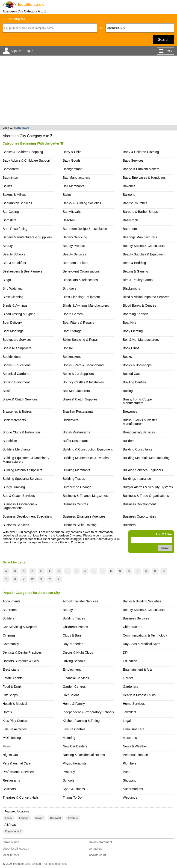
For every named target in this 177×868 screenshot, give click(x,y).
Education (130, 661)
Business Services (16, 525)
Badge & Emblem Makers (141, 169)
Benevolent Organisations (81, 271)
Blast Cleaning (13, 297)
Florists (128, 678)
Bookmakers (72, 357)
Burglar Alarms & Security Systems (148, 487)
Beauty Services (74, 254)
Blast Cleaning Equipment (81, 297)
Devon (39, 818)
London (24, 818)
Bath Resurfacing (15, 229)
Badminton (10, 178)
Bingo (7, 280)
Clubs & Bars (72, 635)
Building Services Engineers (143, 470)
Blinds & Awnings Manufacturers (86, 305)
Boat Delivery (12, 323)
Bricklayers (71, 420)
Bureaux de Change (77, 487)
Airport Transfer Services (80, 601)
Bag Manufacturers (76, 178)
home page (22, 128)
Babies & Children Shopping (23, 152)
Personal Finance (135, 755)
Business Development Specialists (27, 516)
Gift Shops (10, 695)
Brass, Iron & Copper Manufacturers (138, 401)
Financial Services (76, 678)
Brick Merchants (14, 420)
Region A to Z (13, 831)
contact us (95, 849)
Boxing (128, 391)
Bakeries (129, 186)
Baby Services (133, 160)
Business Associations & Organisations (20, 506)
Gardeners (130, 687)
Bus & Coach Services (19, 496)
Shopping (130, 780)
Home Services (134, 704)
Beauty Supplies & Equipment (144, 254)
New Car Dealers (75, 746)
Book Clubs (131, 348)
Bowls (7, 391)
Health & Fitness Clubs (139, 695)
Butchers (129, 525)
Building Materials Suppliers (23, 470)
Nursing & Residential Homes (84, 755)
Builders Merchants (17, 449)
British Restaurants (76, 432)
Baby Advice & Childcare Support (27, 160)
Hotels (7, 712)
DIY (125, 652)
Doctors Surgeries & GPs (21, 661)
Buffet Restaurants (76, 441)
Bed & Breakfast (14, 263)
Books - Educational (17, 365)
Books (127, 357)
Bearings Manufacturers (140, 237)
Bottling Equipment (16, 382)
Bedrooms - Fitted (75, 263)
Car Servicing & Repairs (20, 627)
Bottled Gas (131, 374)
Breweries (130, 412)
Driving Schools (74, 661)
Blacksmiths (131, 288)
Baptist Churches (135, 203)
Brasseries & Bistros (17, 412)
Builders (129, 441)
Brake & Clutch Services (20, 399)
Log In (29, 51)
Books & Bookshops (137, 365)
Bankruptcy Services (17, 203)
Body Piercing (133, 331)
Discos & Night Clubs (78, 652)
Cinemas (9, 635)
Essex (9, 818)
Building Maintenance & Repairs (86, 458)
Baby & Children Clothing (141, 152)
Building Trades (74, 479)
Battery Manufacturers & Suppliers (27, 237)
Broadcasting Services (139, 432)
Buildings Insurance (137, 479)
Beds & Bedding (134, 263)
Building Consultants (138, 449)
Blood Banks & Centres (140, 305)
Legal (127, 721)
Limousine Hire (134, 729)
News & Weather (135, 746)
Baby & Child (72, 152)
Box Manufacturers (76, 391)
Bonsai (68, 348)
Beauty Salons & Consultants (144, 246)
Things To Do (72, 797)
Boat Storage (72, 331)
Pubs (127, 772)
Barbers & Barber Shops (140, 212)
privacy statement (100, 842)
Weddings (130, 797)
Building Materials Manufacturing (146, 458)
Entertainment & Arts (138, 670)
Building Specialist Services (22, 479)
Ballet (67, 195)
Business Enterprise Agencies (84, 516)
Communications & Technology (145, 635)
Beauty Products (75, 246)
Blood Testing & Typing (19, 314)
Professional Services (18, 772)
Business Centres (75, 504)
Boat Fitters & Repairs (78, 323)
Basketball (130, 220)
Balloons (129, 195)
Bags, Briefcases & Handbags (144, 178)
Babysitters (11, 169)
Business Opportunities (139, 516)
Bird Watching (13, 288)
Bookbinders (12, 357)
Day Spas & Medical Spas (142, 644)
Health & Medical (15, 704)
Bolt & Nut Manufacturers (141, 340)
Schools (68, 780)
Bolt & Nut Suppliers (17, 348)
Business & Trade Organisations (146, 496)
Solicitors (9, 789)
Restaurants (11, 780)
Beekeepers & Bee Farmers (23, 271)
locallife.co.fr (11, 855)
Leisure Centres (74, 729)
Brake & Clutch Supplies (80, 399)
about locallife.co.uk (16, 849)
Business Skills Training (80, 525)
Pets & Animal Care (17, 763)
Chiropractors (133, 627)
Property (69, 772)
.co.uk (31, 4)
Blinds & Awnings (15, 305)
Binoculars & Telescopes (80, 280)
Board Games (73, 314)
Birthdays (69, 288)
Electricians (11, 670)
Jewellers (130, 712)
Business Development (139, 504)
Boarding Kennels (136, 314)
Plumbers (130, 763)
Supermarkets (133, 789)
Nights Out (10, 755)
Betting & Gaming (136, 271)
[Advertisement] (88, 90)
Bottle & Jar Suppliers (78, 374)
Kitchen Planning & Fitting (81, 721)
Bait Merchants (73, 186)
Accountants (12, 601)
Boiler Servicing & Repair (81, 340)
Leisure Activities (15, 729)
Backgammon (73, 169)
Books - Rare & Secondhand (83, 365)
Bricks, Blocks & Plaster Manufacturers (140, 422)
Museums (130, 738)
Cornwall (55, 818)
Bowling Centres (135, 382)
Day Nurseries (73, 644)
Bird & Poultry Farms (138, 280)
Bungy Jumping (14, 487)
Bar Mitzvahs (72, 212)
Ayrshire (73, 818)
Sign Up (16, 51)
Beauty (8, 246)
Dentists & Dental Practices (22, 652)
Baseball (69, 220)
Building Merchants (76, 470)
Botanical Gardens (16, 374)
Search (164, 40)
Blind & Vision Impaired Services (146, 297)
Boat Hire (130, 323)
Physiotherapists (75, 763)
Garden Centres (74, 687)
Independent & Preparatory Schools (88, 712)
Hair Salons (71, 695)
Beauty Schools (14, 254)
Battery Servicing (75, 237)
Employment (72, 670)
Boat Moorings (13, 331)
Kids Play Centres (16, 721)
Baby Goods (72, 160)
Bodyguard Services (17, 340)
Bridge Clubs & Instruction (21, 432)
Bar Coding (11, 212)
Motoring (69, 738)
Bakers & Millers (14, 195)
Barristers (10, 220)
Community (11, 644)
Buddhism (10, 441)
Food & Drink (12, 687)
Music (7, 746)
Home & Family (74, 704)
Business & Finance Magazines (85, 496)
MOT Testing (12, 738)
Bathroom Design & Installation (85, 229)
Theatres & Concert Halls (21, 797)
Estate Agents (13, 678)
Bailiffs (7, 186)
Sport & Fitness (74, 789)
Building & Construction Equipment (88, 449)
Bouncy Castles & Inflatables (83, 382)
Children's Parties (75, 627)
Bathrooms (131, 229)
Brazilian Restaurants (78, 412)
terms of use (11, 842)
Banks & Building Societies (82, 203)
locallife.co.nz (97, 855)
